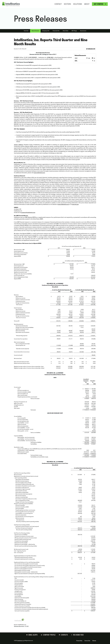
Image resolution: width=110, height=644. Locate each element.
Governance (83, 31)
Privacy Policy (79, 641)
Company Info (46, 31)
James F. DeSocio (18, 145)
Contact (58, 4)
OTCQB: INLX (50, 57)
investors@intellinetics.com (28, 212)
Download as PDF (91, 49)
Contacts (64, 635)
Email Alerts (33, 635)
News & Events (35, 31)
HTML (88, 58)
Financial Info (56, 31)
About (87, 4)
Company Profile (49, 635)
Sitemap (94, 641)
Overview (26, 31)
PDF (93, 58)
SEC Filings (74, 31)
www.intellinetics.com (39, 173)
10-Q (76, 58)
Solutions (78, 4)
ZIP (93, 61)
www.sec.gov (75, 204)
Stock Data (66, 31)
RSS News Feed (78, 635)
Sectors (67, 4)
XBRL (76, 61)
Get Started (99, 4)
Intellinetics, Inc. (21, 641)
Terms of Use (87, 641)
